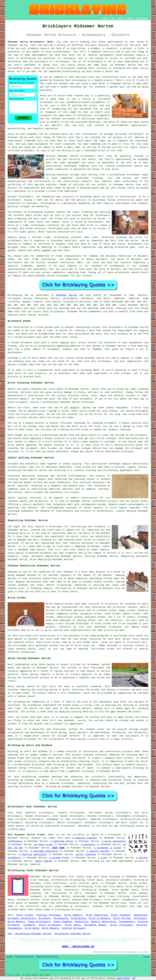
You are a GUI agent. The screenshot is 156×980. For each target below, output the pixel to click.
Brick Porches (122, 918)
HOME (105, 19)
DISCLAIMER (142, 19)
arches (69, 604)
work (114, 188)
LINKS (113, 19)
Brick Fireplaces (99, 918)
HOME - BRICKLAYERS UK (78, 946)
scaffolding (15, 841)
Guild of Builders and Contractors (121, 269)
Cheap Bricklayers (39, 922)
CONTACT (130, 19)
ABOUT (121, 19)
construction (54, 166)
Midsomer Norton (67, 295)
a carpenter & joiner (108, 848)
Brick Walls (73, 925)
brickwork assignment (92, 102)
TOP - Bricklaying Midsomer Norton (29, 934)
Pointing (142, 925)
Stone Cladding (63, 922)
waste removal (44, 861)
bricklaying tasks (76, 903)
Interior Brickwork (73, 928)
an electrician (44, 845)
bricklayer (63, 276)
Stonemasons (15, 928)
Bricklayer (140, 918)
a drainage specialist (44, 851)
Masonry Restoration (104, 922)
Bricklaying (15, 295)
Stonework (29, 925)
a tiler (103, 858)
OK (134, 978)
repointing (58, 533)
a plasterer (88, 845)
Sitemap (10, 957)
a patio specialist (114, 841)
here (22, 829)
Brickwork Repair (96, 925)
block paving (47, 664)
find (19, 813)
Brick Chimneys (121, 915)
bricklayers (88, 156)
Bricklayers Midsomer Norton (73, 934)
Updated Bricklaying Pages (47, 957)
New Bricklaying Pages (24, 957)
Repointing (140, 915)
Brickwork (45, 918)
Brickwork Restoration (22, 918)
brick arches (139, 883)
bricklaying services (68, 910)
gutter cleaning (86, 854)
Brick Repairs (73, 915)
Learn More (123, 978)
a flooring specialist (33, 854)
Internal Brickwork (49, 915)
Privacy (146, 957)
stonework (36, 896)
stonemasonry (130, 900)
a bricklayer (113, 835)
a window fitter (60, 858)
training (97, 178)
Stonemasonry (127, 922)
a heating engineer (85, 838)
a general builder (98, 851)
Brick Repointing (97, 915)
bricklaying (79, 80)
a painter (142, 858)
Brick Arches (25, 915)
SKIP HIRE (58, 848)
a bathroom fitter (62, 841)
